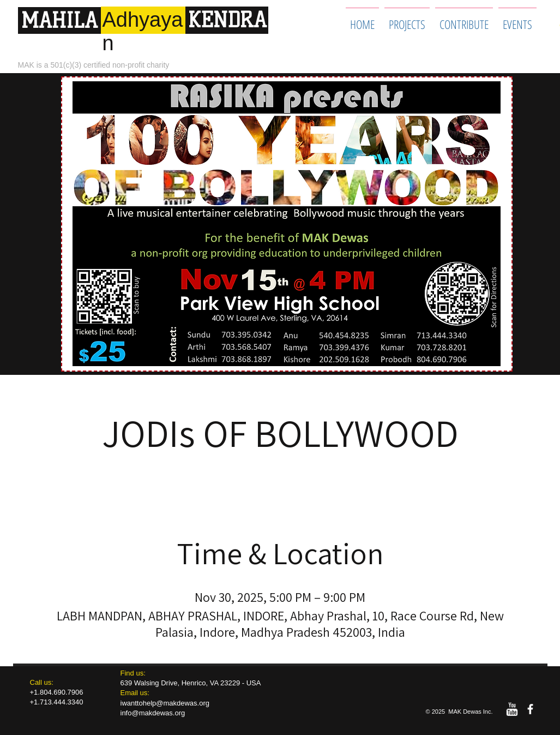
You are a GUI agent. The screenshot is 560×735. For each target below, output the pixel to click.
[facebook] (530, 709)
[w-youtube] (512, 709)
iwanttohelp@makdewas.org (165, 703)
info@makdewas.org (153, 713)
